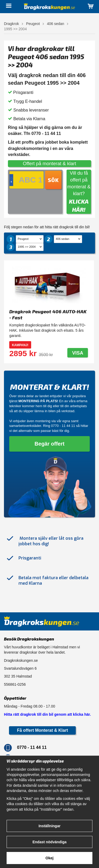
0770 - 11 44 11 (63, 426)
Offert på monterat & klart (50, 164)
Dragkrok (11, 24)
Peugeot (33, 24)
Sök (53, 180)
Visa (78, 353)
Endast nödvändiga (49, 842)
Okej (49, 858)
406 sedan (56, 24)
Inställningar (49, 826)
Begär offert (49, 444)
